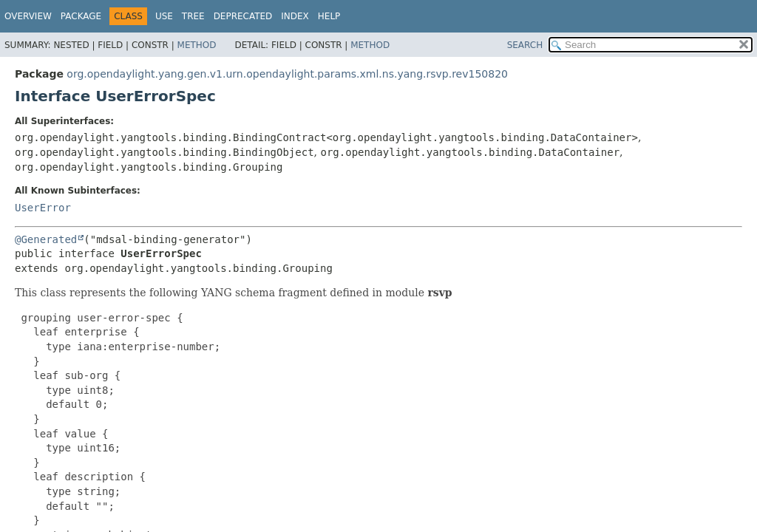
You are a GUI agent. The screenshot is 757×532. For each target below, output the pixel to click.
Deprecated (243, 16)
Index (295, 16)
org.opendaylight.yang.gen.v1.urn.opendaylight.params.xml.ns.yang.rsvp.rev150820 (287, 74)
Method (197, 45)
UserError (43, 208)
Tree (193, 16)
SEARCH (525, 45)
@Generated (46, 239)
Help (329, 16)
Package (81, 16)
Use (164, 16)
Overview (28, 16)
